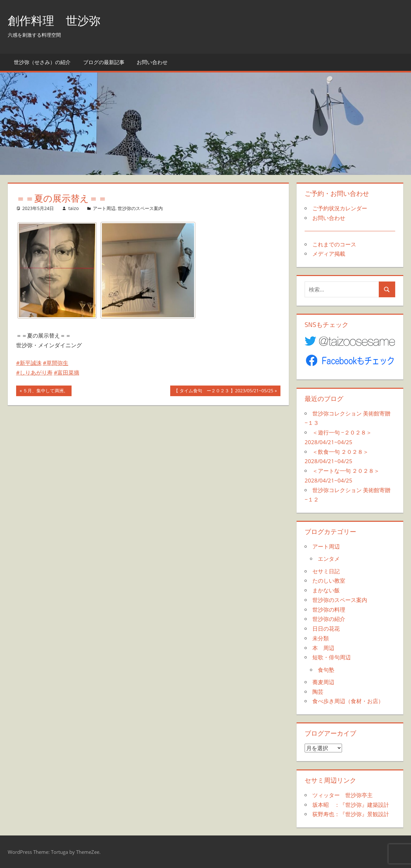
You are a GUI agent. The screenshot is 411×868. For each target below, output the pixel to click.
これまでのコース (334, 244)
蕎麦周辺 (323, 682)
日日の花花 (326, 629)
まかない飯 (326, 590)
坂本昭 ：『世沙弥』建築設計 (351, 805)
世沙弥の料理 (329, 610)
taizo (73, 208)
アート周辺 (104, 208)
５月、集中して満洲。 (45, 391)
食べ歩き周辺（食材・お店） (348, 701)
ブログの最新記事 (104, 62)
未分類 (321, 638)
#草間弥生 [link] (56, 363)
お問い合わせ (152, 62)
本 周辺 (323, 648)
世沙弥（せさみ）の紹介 (42, 62)
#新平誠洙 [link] (29, 363)
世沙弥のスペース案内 (140, 208)
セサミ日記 (326, 571)
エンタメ (329, 559)
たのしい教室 (329, 581)
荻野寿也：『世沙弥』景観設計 (351, 814)
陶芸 (318, 692)
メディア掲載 (329, 254)
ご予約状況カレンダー (340, 208)
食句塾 (326, 670)
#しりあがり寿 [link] (34, 372)
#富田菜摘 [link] (67, 372)
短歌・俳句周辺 (332, 657)
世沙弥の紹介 (329, 619)
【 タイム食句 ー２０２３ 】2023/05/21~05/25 (223, 391)
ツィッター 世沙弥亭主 (342, 795)
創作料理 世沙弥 (54, 20)
